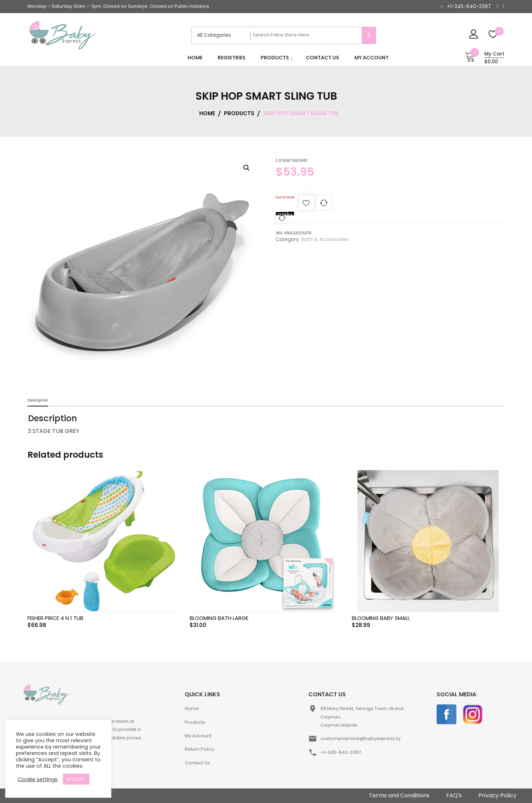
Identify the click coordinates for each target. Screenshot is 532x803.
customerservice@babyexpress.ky (360, 738)
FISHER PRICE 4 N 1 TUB (55, 618)
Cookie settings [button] (38, 779)
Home (192, 708)
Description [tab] (38, 400)
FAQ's (454, 795)
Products (195, 722)
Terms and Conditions (399, 795)
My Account (198, 736)
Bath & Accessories (325, 239)
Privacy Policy (497, 795)
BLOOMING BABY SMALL (381, 618)
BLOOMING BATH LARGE (219, 618)
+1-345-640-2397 (469, 6)
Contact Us (197, 763)
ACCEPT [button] (76, 779)
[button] (247, 168)
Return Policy (199, 749)
